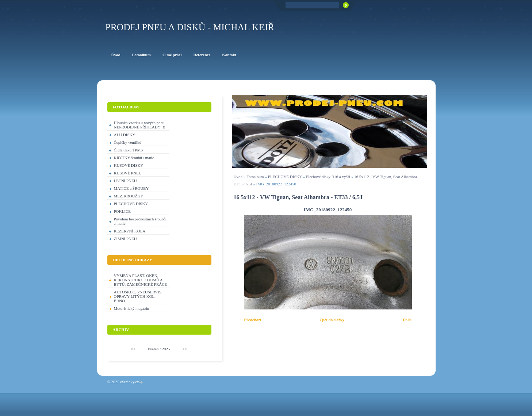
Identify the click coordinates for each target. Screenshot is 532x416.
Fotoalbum (255, 177)
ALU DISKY (125, 135)
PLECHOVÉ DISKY (285, 177)
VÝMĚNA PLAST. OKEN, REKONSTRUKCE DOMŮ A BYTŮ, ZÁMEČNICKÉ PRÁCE (141, 280)
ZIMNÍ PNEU (125, 239)
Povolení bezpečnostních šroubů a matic (140, 221)
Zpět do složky (332, 320)
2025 (166, 349)
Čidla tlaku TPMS (129, 150)
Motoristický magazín (132, 308)
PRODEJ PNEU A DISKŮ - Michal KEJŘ (190, 27)
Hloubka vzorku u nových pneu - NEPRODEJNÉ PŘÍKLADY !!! (140, 125)
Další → (410, 320)
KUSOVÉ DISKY (129, 165)
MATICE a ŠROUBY (131, 188)
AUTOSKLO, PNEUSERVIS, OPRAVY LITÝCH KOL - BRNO (138, 296)
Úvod (238, 177)
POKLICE (122, 211)
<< (133, 349)
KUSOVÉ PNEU (128, 173)
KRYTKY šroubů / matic (134, 158)
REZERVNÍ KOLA (130, 231)
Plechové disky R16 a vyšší (328, 177)
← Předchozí (250, 320)
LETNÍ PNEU (125, 181)
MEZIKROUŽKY (129, 196)
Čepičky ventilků (128, 142)
